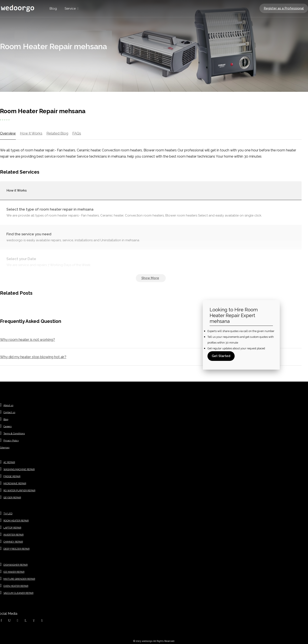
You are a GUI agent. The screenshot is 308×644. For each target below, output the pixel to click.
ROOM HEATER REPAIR (16, 521)
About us (8, 405)
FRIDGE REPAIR (12, 476)
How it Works (31, 133)
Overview (8, 133)
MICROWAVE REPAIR (15, 484)
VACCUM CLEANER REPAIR (18, 593)
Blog (53, 9)
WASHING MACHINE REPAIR (19, 469)
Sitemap (5, 448)
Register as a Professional (284, 8)
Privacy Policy (11, 441)
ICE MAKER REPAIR (14, 572)
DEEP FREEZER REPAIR (16, 549)
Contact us (9, 412)
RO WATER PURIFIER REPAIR (19, 491)
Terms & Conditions (14, 434)
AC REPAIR (9, 462)
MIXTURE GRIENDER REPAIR (19, 579)
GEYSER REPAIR (12, 498)
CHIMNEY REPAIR (13, 542)
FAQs (77, 133)
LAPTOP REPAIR (12, 528)
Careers (7, 427)
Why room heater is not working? (27, 340)
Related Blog (57, 133)
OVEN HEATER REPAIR (16, 586)
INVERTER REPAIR (13, 535)
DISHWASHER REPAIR (16, 565)
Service (70, 9)
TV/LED (8, 514)
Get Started (221, 356)
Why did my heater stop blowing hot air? (33, 357)
